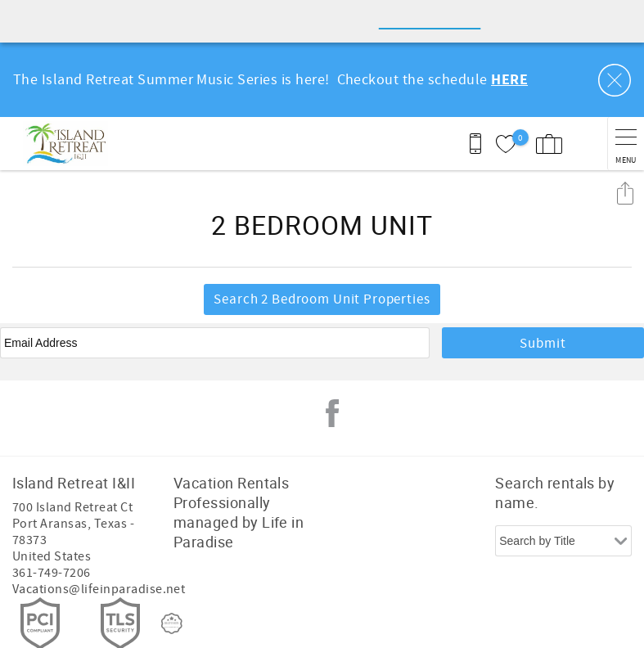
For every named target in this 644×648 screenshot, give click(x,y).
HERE (509, 38)
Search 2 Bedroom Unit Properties (322, 257)
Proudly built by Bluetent (318, 628)
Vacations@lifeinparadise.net (99, 547)
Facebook (332, 371)
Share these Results (625, 150)
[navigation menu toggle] (626, 101)
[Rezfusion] (172, 581)
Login (219, 628)
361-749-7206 (52, 530)
